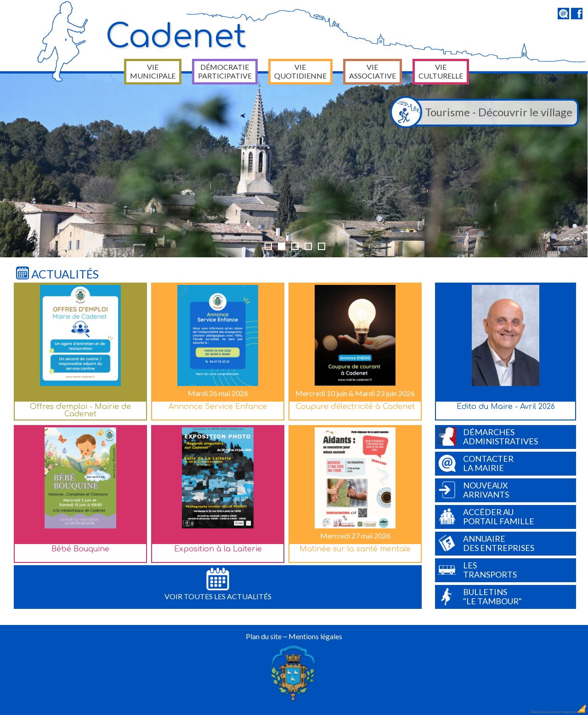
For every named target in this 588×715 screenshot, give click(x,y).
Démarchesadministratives (488, 437)
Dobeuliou (538, 712)
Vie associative (373, 71)
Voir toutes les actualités (218, 584)
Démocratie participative (225, 71)
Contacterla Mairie (476, 463)
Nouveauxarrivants (473, 490)
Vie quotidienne (300, 71)
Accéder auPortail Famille (486, 516)
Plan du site (264, 636)
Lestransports (477, 570)
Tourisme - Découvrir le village (484, 113)
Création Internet (567, 712)
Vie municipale (153, 71)
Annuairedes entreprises (486, 543)
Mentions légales (315, 636)
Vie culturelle (441, 71)
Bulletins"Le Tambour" (480, 596)
